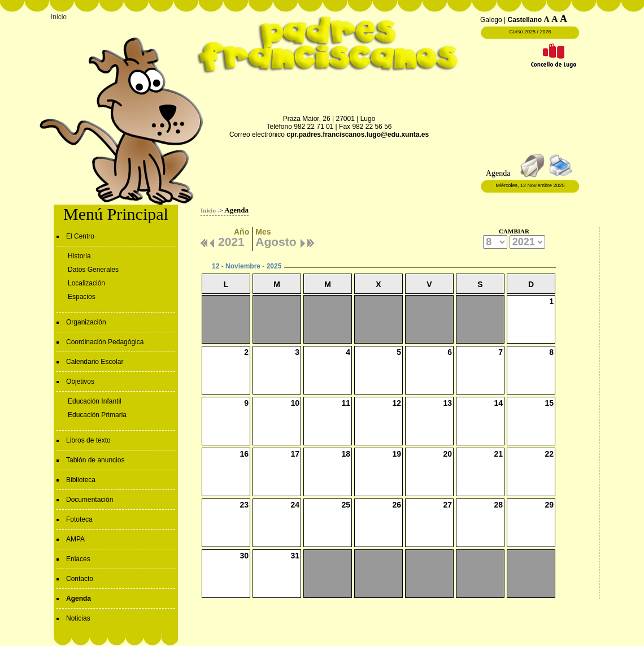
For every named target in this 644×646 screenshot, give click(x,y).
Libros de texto (88, 440)
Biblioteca (81, 480)
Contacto (80, 579)
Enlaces (78, 559)
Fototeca (79, 519)
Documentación (90, 500)
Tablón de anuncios (95, 460)
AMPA (75, 539)
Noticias (78, 618)
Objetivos (80, 381)
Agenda (79, 599)
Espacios (82, 297)
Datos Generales (93, 270)
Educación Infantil (95, 401)
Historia (79, 256)
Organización (86, 322)
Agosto (276, 240)
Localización (86, 283)
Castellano (525, 20)
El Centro (80, 236)
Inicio (59, 17)
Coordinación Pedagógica (105, 342)
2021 (231, 240)
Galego (491, 20)
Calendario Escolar (95, 362)
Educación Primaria (97, 415)
